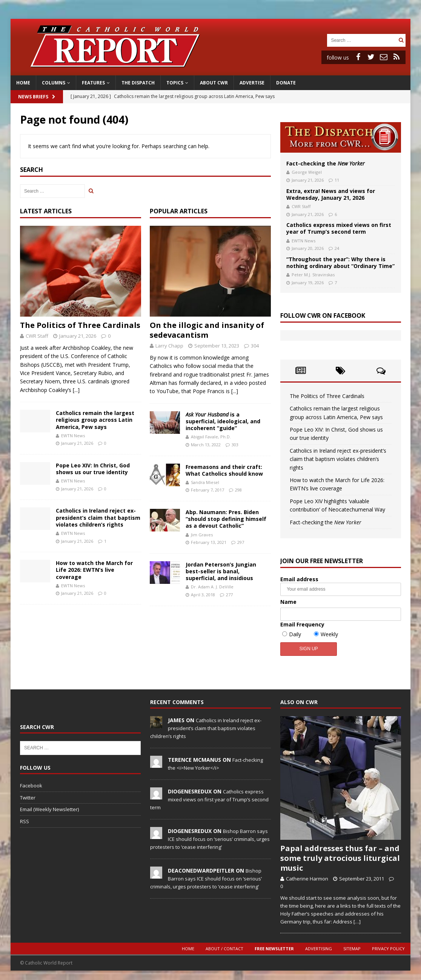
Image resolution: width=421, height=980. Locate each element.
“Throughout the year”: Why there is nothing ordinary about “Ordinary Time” (340, 263)
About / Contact (224, 949)
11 (337, 180)
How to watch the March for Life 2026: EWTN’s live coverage (94, 570)
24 (337, 248)
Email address (341, 586)
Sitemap (352, 949)
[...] (76, 390)
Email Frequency (302, 624)
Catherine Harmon (307, 879)
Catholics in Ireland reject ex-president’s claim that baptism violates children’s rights (98, 517)
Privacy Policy (388, 949)
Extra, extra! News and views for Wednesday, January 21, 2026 (331, 194)
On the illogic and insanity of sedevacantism (207, 330)
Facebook (31, 786)
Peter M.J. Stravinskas (313, 275)
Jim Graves (202, 535)
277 (229, 595)
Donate (286, 83)
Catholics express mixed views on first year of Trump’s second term (339, 228)
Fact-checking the (326, 163)
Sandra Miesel (205, 482)
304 (255, 346)
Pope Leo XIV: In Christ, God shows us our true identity (93, 469)
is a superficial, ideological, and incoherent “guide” (223, 421)
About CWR (214, 83)
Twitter (28, 798)
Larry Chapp (169, 346)
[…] (357, 922)
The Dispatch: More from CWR (341, 137)
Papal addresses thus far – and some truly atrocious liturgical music (340, 858)
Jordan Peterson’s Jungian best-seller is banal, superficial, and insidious (221, 571)
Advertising (319, 949)
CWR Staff (37, 336)
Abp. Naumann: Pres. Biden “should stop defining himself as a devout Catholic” (226, 519)
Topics (175, 83)
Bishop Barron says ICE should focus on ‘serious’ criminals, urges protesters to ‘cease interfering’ (210, 839)
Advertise (252, 83)
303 (235, 445)
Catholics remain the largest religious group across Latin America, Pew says (95, 420)
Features (93, 83)
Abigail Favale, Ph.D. (211, 437)
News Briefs (37, 97)
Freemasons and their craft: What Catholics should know (224, 470)
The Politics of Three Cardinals (80, 325)
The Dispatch (138, 83)
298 (238, 490)
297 (241, 542)
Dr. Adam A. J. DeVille (212, 587)
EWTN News (73, 436)
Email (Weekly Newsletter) (49, 809)
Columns (54, 83)
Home (23, 83)
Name (288, 602)
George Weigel (307, 172)
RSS (25, 821)
